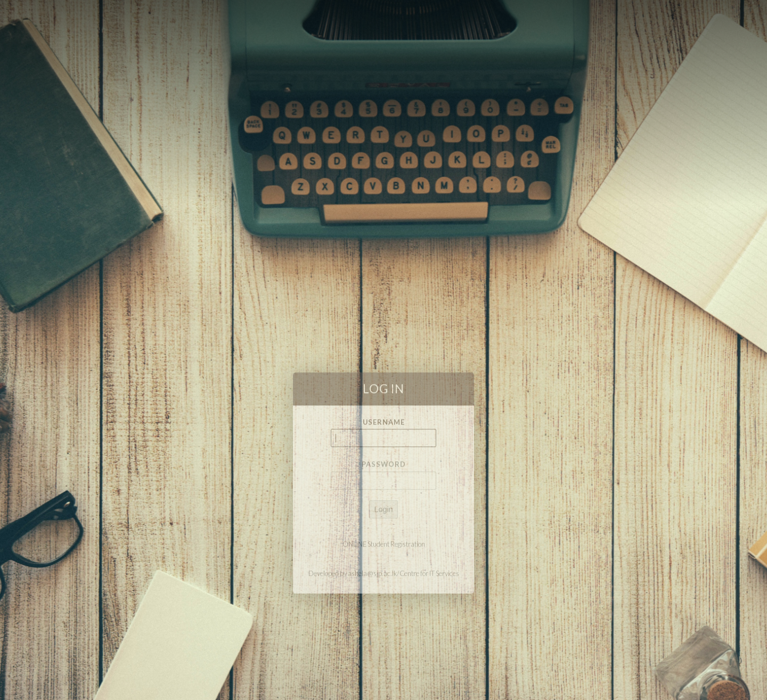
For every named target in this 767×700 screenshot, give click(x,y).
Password (384, 489)
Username (384, 446)
